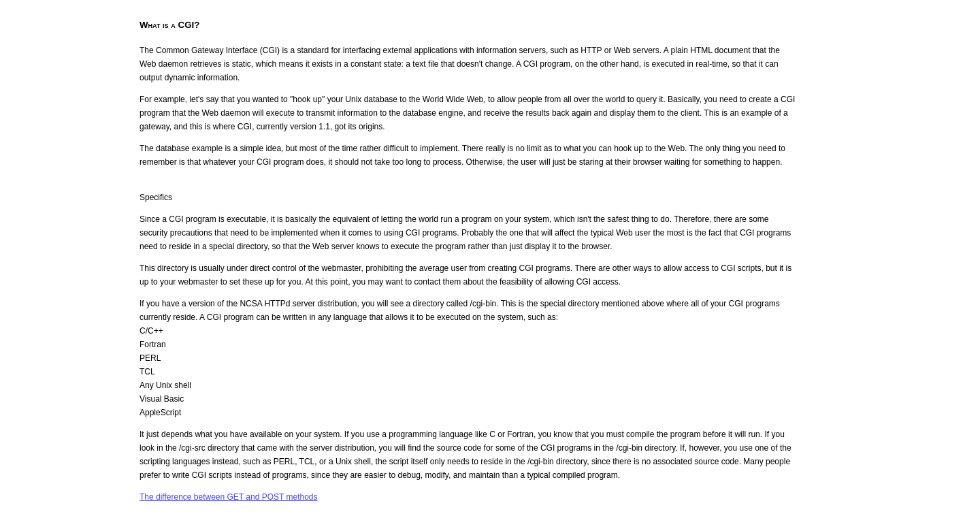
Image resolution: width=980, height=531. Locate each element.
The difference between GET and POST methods (229, 497)
